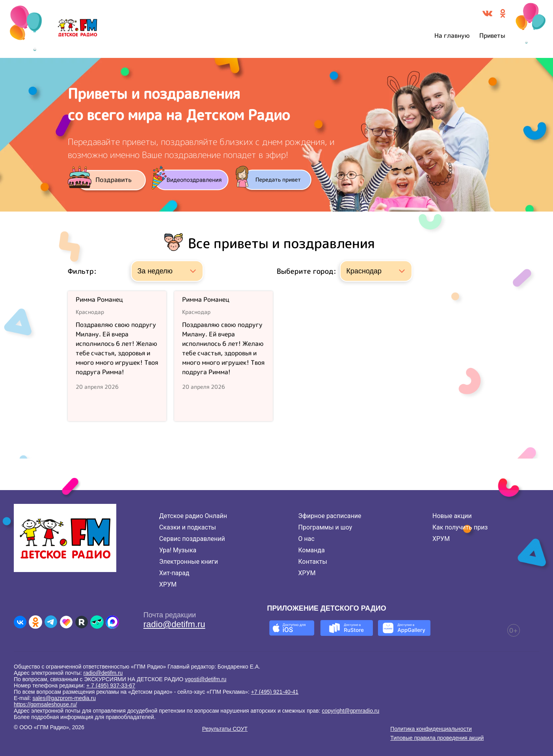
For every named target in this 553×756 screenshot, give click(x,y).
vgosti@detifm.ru (206, 679)
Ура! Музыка (178, 550)
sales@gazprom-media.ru (64, 698)
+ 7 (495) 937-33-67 (111, 685)
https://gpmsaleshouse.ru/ (45, 704)
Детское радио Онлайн (193, 516)
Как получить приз (460, 527)
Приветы (492, 35)
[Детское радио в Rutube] (82, 622)
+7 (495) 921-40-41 (275, 692)
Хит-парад (174, 573)
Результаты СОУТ (225, 729)
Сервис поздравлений (192, 539)
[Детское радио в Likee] (66, 622)
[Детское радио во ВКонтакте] (20, 622)
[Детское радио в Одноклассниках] (35, 622)
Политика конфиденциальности (431, 729)
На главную (452, 35)
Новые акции (452, 516)
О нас (306, 539)
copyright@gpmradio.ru (351, 711)
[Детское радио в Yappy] (97, 622)
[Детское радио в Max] (112, 622)
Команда (312, 550)
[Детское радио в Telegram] (51, 622)
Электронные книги (189, 562)
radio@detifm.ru (174, 624)
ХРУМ (168, 584)
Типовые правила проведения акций (437, 738)
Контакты (313, 562)
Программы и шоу (325, 527)
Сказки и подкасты (188, 527)
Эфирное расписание (330, 516)
